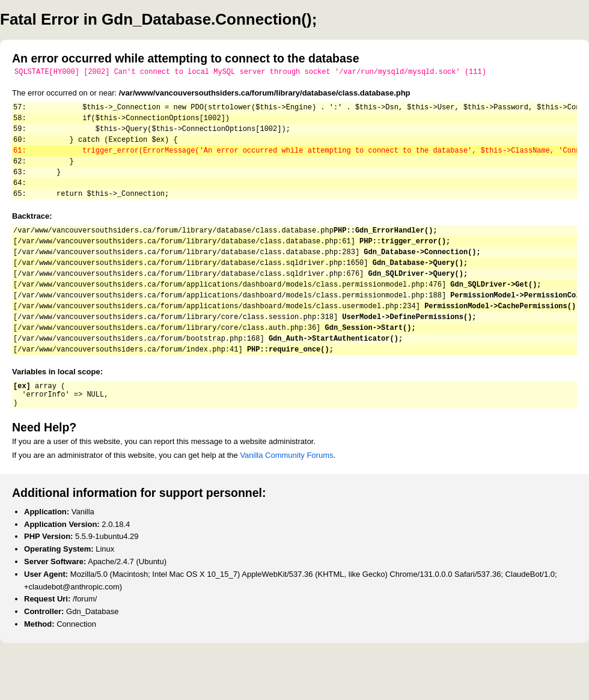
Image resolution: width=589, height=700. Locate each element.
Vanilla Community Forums (286, 500)
